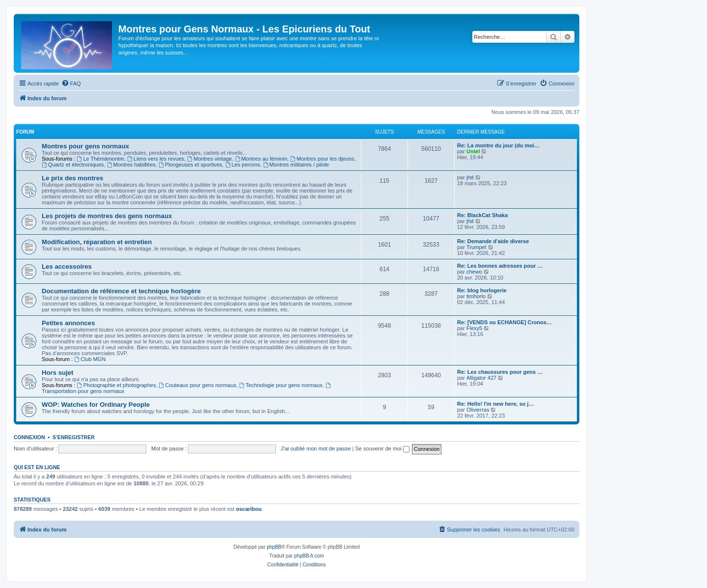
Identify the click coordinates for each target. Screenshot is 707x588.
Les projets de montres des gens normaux (107, 216)
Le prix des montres (72, 178)
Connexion (29, 437)
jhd (470, 177)
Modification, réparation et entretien (97, 242)
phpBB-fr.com (309, 556)
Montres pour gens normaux (85, 146)
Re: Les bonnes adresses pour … (500, 266)
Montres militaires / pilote (296, 165)
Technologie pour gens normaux (281, 385)
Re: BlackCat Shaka (482, 215)
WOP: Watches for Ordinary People (96, 405)
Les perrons (243, 165)
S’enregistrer (74, 437)
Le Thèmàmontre (101, 159)
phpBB (274, 547)
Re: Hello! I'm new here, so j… (496, 404)
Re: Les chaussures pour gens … (500, 372)
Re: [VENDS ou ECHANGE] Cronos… (504, 322)
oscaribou (249, 509)
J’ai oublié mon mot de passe (316, 448)
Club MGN (90, 359)
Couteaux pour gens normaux (198, 385)
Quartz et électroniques (73, 165)
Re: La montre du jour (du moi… (498, 145)
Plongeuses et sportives (190, 165)
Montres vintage (209, 159)
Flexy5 (474, 328)
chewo (474, 272)
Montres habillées (131, 165)
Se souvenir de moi (382, 448)
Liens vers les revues (156, 159)
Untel (473, 151)
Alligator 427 (481, 378)
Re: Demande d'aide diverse (493, 241)
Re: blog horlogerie (482, 290)
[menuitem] (71, 84)
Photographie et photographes (117, 385)
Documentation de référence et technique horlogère (121, 291)
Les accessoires (67, 266)
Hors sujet (58, 373)
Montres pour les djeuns (322, 159)
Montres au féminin (261, 159)
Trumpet (476, 247)
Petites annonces (68, 323)
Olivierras (478, 410)
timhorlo (476, 296)
